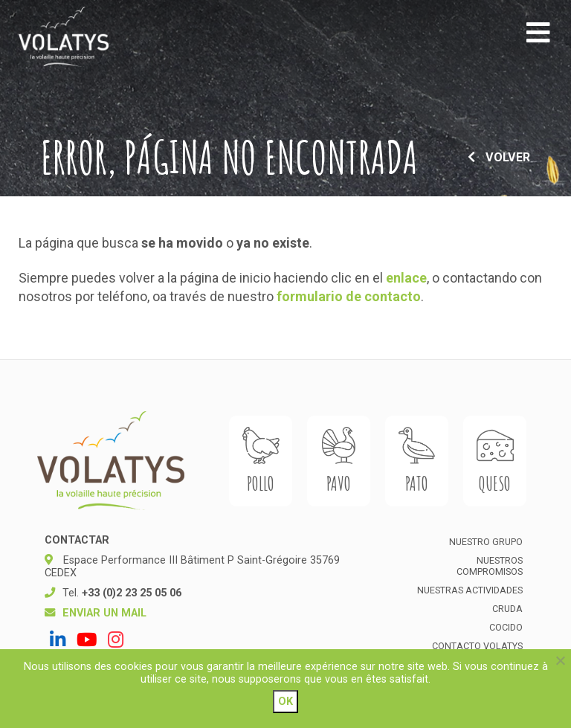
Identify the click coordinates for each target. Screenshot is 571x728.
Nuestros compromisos (490, 566)
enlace (406, 278)
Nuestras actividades (470, 590)
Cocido (506, 627)
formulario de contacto (349, 296)
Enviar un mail (104, 613)
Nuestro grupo (486, 542)
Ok (285, 702)
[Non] (560, 660)
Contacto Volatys (477, 646)
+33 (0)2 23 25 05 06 (132, 593)
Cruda (507, 609)
